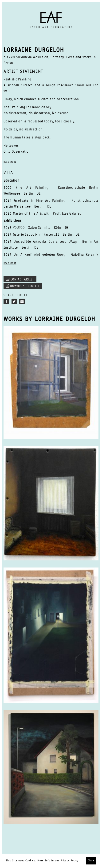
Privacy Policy (69, 861)
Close (91, 861)
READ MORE (10, 162)
